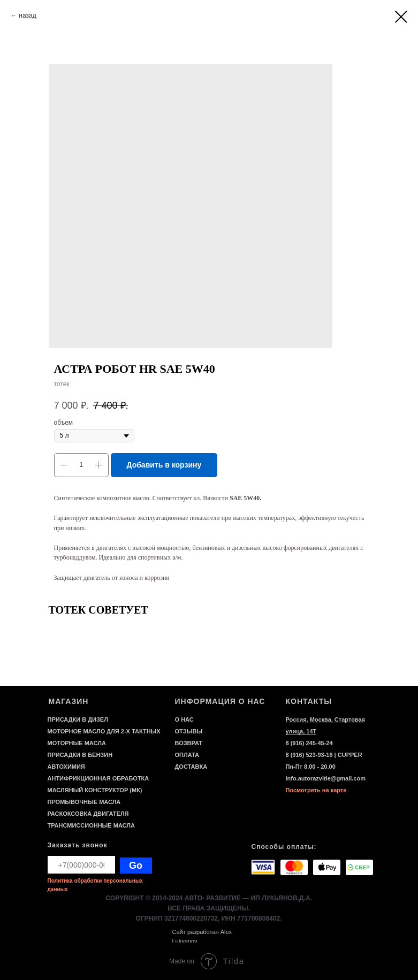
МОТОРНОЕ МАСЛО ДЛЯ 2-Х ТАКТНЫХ (104, 731)
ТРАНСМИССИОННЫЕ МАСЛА (91, 825)
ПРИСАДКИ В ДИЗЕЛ (78, 719)
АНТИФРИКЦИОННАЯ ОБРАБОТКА (98, 778)
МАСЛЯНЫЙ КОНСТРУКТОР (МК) (95, 790)
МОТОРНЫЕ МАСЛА (77, 743)
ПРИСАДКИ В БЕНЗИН (80, 755)
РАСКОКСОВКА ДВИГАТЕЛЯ (88, 814)
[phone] (81, 865)
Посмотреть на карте (316, 790)
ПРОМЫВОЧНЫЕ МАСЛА (84, 802)
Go (136, 866)
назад (27, 16)
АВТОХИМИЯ (66, 767)
